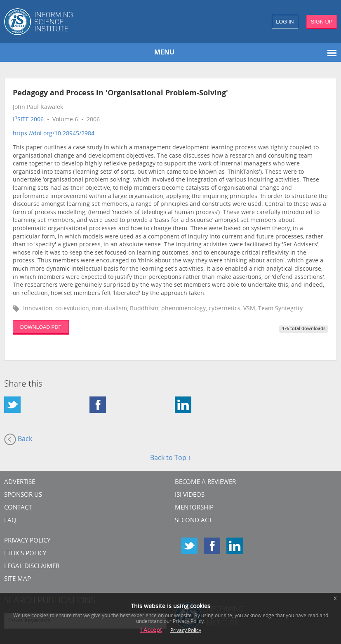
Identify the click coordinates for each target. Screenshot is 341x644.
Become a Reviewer (205, 482)
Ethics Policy (25, 554)
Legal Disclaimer (32, 567)
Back (18, 439)
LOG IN (285, 22)
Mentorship (194, 508)
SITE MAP (18, 579)
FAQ (10, 521)
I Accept (151, 631)
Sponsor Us (23, 495)
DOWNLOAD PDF (41, 327)
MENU (164, 53)
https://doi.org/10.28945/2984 (54, 134)
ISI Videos (190, 495)
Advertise (20, 482)
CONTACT (18, 508)
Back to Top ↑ (171, 458)
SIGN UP (322, 22)
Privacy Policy (27, 541)
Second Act (193, 521)
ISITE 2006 (28, 120)
